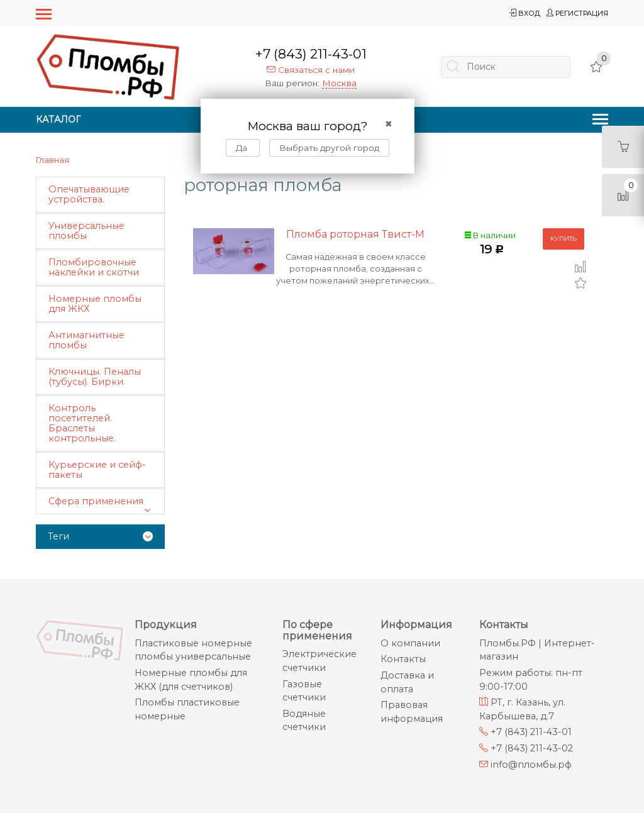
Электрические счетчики (319, 661)
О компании (410, 643)
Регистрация (577, 13)
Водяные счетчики (304, 721)
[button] (147, 511)
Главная (53, 160)
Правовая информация (412, 712)
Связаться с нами (316, 70)
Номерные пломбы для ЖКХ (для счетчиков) (191, 680)
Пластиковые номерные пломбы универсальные (193, 650)
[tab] (100, 537)
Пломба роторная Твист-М (355, 234)
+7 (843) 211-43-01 (311, 54)
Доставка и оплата (407, 682)
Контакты (403, 659)
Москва (339, 83)
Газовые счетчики (304, 691)
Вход (525, 13)
